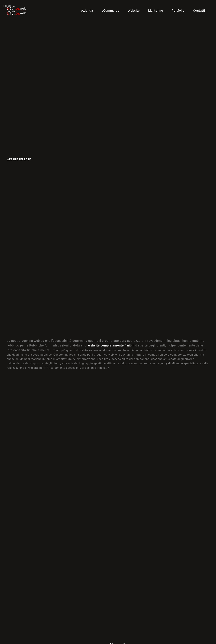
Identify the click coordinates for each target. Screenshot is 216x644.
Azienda (87, 11)
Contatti (199, 11)
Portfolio (178, 11)
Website (134, 11)
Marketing (156, 11)
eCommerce (111, 11)
